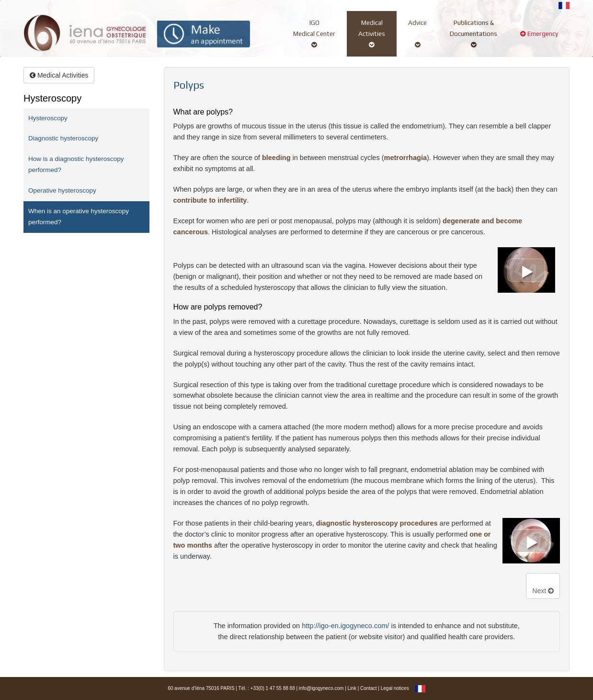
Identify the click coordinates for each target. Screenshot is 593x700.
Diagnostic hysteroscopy (63, 138)
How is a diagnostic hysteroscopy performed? (76, 164)
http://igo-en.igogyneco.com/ (345, 626)
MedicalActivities (372, 34)
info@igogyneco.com (321, 688)
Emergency (539, 39)
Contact (368, 688)
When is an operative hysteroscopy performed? (79, 217)
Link (352, 688)
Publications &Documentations (473, 34)
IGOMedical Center (314, 34)
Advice (417, 34)
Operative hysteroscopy (62, 190)
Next (543, 591)
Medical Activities (59, 75)
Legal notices (395, 688)
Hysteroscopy (48, 118)
